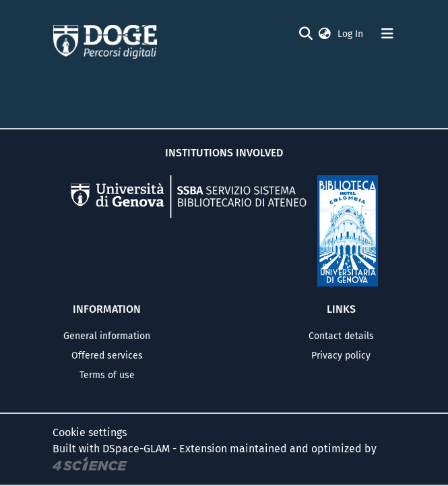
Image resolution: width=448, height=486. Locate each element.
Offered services (107, 356)
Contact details (341, 336)
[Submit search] (306, 34)
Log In (352, 34)
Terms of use (107, 375)
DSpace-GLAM (136, 449)
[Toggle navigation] (387, 34)
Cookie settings (90, 432)
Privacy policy (341, 356)
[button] (325, 34)
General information (107, 336)
